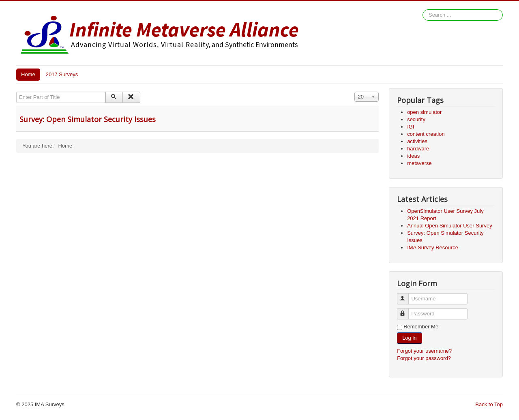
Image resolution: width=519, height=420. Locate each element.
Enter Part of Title (16, 92)
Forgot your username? (424, 351)
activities (417, 141)
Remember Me (421, 327)
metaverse (419, 163)
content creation (426, 134)
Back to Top (489, 404)
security (416, 119)
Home (28, 74)
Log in (409, 338)
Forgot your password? (424, 358)
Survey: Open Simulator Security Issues (88, 119)
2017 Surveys (62, 74)
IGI (411, 127)
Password (406, 310)
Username (406, 295)
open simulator (424, 112)
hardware (418, 149)
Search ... (423, 10)
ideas (413, 156)
